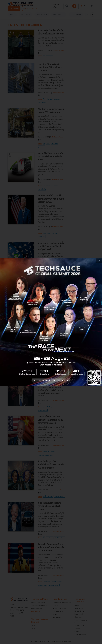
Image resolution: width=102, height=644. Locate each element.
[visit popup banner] (51, 322)
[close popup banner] (99, 261)
